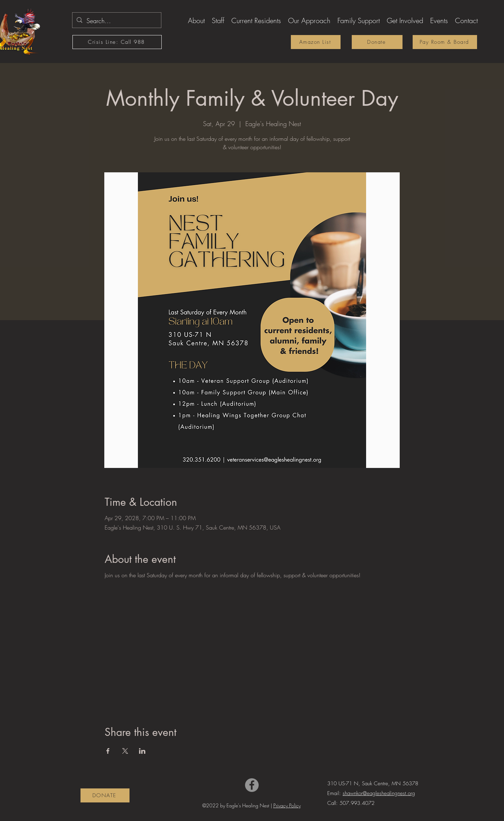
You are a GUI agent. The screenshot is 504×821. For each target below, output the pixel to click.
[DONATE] (105, 795)
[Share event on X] (125, 751)
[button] (196, 20)
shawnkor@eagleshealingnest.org (379, 793)
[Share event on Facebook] (108, 751)
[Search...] (116, 21)
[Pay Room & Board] (445, 42)
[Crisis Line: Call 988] (117, 42)
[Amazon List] (316, 42)
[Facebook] (252, 785)
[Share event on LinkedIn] (142, 751)
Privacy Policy (287, 805)
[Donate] (377, 42)
